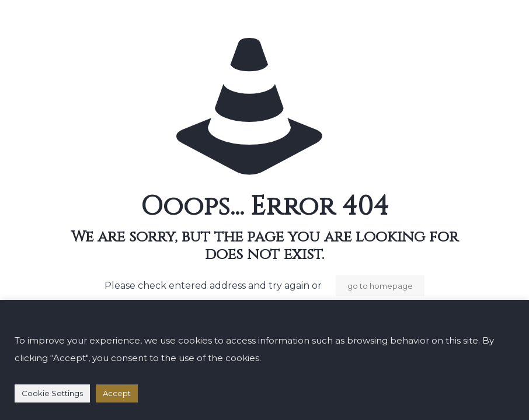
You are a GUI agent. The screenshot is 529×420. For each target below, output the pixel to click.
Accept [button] (117, 393)
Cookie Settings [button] (52, 393)
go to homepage (380, 286)
